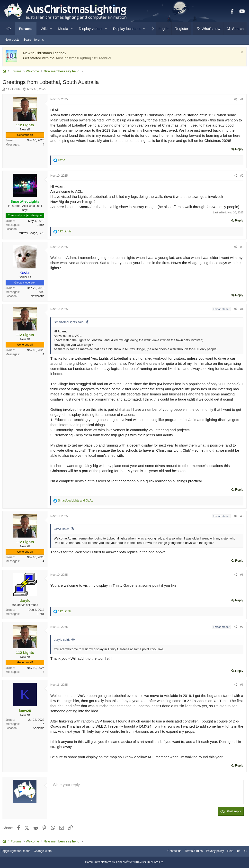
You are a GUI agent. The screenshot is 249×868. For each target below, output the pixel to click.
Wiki (44, 29)
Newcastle (39, 297)
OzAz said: (63, 530)
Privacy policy (209, 852)
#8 (241, 686)
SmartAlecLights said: (70, 323)
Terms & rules (187, 852)
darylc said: (63, 641)
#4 (241, 310)
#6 (241, 576)
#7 (241, 628)
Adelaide (40, 729)
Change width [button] (50, 852)
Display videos (91, 29)
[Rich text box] (147, 793)
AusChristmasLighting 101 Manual (84, 59)
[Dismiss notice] (240, 54)
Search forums (34, 40)
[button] (51, 29)
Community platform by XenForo (124, 862)
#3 (241, 248)
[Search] (235, 29)
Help (226, 852)
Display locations (127, 29)
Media (63, 29)
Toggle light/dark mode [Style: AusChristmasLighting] (21, 852)
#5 (241, 517)
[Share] (234, 101)
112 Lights (15, 90)
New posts (12, 40)
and (76, 502)
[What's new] (208, 29)
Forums (26, 29)
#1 (241, 101)
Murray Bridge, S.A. (33, 234)
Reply (238, 150)
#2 (241, 177)
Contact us (166, 852)
